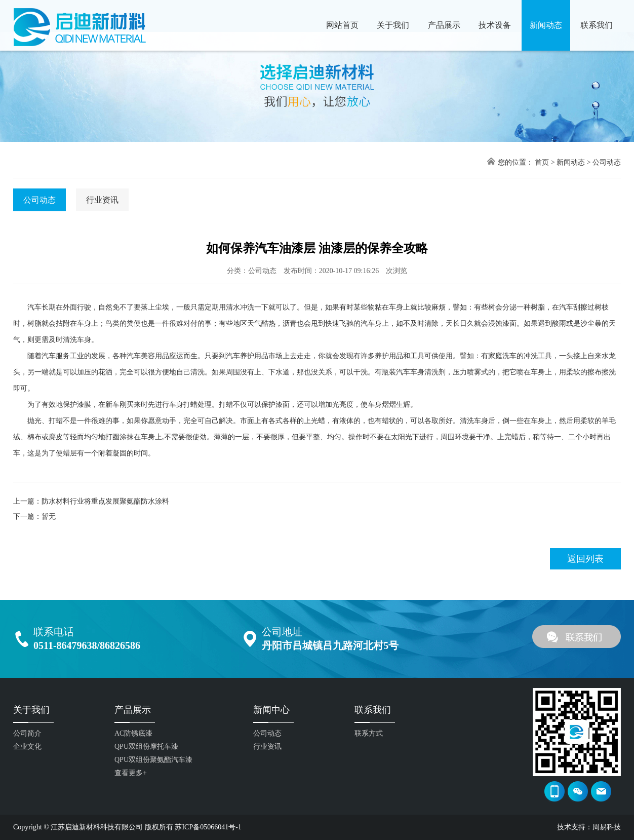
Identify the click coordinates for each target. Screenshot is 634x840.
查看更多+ (131, 773)
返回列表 (585, 559)
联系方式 (369, 733)
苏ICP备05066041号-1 (208, 827)
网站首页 (342, 25)
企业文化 (27, 747)
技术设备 (495, 25)
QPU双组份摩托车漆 (146, 747)
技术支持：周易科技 (589, 827)
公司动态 (607, 162)
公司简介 (27, 733)
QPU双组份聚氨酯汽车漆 (153, 760)
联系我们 (597, 25)
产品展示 (444, 25)
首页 (542, 162)
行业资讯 (102, 200)
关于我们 (393, 25)
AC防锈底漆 (133, 733)
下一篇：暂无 (34, 517)
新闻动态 (546, 25)
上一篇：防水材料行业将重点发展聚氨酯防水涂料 (91, 501)
